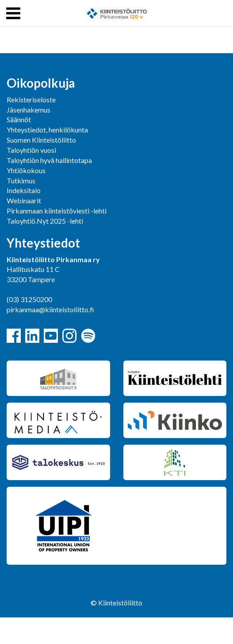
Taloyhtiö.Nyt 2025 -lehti (46, 221)
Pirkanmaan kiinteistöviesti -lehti (57, 211)
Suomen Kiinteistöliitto (41, 140)
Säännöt (19, 119)
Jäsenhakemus (29, 110)
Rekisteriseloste (31, 99)
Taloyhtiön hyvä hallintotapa (49, 160)
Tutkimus (21, 180)
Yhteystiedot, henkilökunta (47, 130)
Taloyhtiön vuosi (31, 150)
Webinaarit (24, 200)
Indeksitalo (24, 190)
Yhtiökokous (26, 170)
